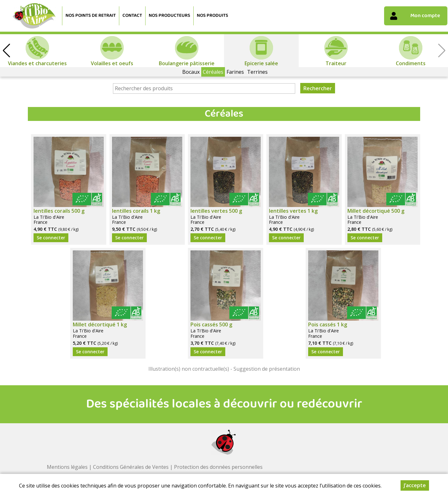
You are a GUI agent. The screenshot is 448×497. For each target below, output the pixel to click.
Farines (235, 72)
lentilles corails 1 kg (136, 211)
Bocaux (191, 72)
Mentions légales (67, 467)
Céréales (213, 72)
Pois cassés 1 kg (328, 324)
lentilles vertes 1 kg (293, 211)
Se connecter (51, 238)
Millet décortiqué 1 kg (100, 324)
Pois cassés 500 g (211, 324)
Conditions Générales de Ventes (131, 467)
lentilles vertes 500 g (216, 211)
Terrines (257, 72)
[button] (6, 51)
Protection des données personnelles (218, 467)
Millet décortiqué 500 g (376, 211)
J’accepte (415, 485)
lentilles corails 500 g (59, 211)
